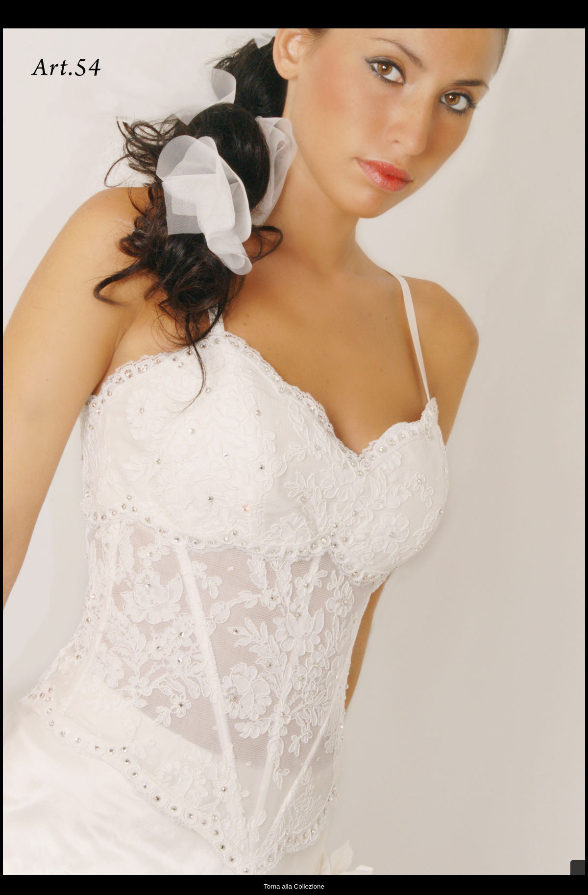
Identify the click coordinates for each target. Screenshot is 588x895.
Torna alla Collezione (294, 886)
